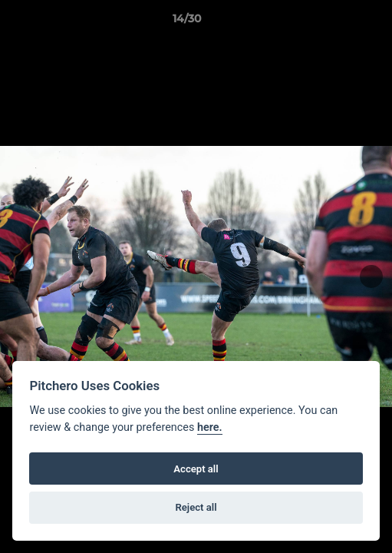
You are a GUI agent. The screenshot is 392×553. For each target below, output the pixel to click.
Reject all (196, 507)
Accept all (196, 469)
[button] (337, 22)
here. (210, 427)
